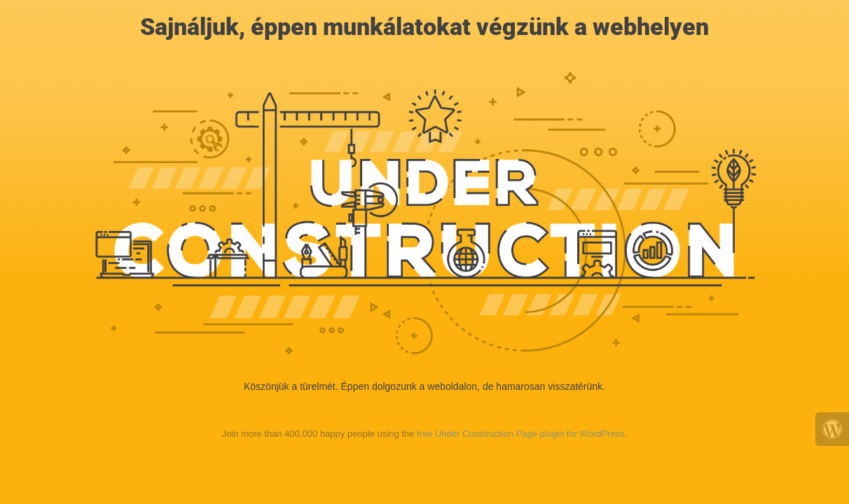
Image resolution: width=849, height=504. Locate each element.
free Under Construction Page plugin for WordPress (521, 434)
